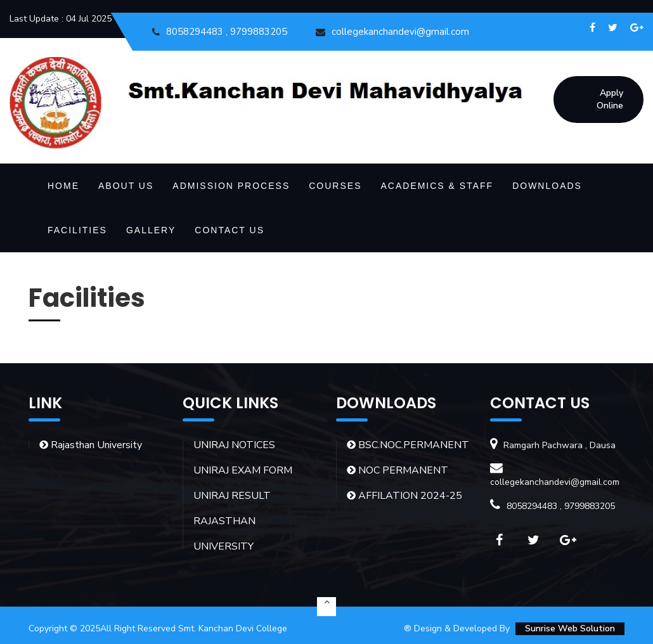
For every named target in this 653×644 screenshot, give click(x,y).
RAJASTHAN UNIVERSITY (224, 534)
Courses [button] (335, 186)
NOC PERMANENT (398, 470)
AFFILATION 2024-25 (404, 496)
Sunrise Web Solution (570, 628)
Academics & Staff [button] (437, 186)
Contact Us (230, 230)
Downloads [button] (547, 186)
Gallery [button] (151, 230)
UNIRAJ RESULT (232, 496)
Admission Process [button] (231, 186)
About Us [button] (126, 186)
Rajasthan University (91, 445)
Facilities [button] (77, 230)
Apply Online (610, 99)
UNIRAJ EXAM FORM (243, 470)
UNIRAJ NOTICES (234, 445)
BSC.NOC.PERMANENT (408, 445)
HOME (63, 186)
